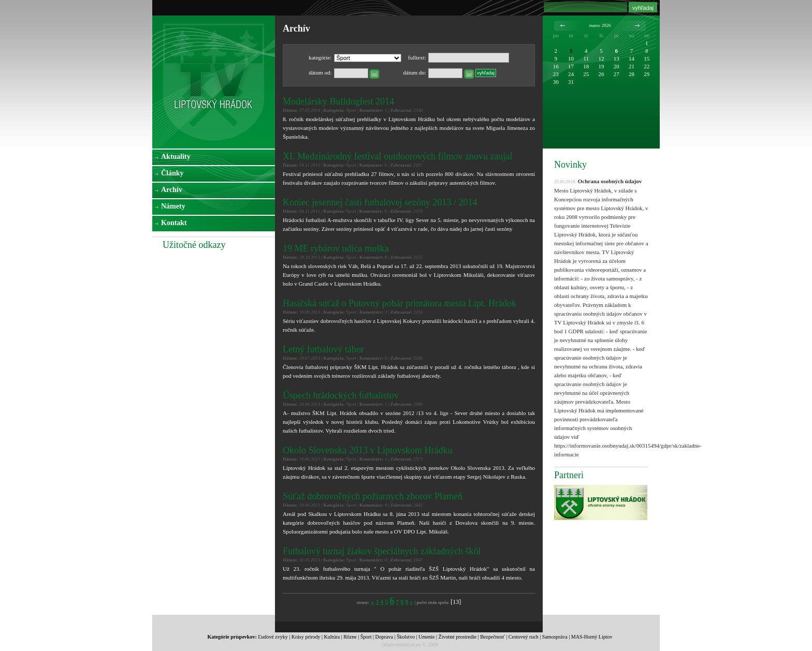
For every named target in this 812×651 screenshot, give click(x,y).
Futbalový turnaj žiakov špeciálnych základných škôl (382, 551)
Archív (172, 190)
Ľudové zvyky (273, 637)
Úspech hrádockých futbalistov (341, 395)
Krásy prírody (306, 637)
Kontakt (174, 223)
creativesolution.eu (401, 645)
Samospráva (555, 637)
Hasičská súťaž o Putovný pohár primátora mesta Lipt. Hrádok (400, 303)
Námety (173, 206)
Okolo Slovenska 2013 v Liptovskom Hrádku (367, 450)
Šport (366, 637)
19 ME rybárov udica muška (336, 248)
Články (172, 173)
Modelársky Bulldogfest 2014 (338, 101)
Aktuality (176, 157)
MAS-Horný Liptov (592, 637)
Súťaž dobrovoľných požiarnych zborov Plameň (373, 496)
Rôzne (350, 637)
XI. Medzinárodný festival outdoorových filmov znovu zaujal (397, 156)
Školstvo (406, 637)
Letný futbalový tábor (323, 349)
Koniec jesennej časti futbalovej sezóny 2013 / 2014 (380, 202)
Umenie (427, 637)
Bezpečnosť (492, 637)
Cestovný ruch (524, 637)
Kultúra (332, 637)
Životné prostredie (458, 637)
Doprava (384, 637)
